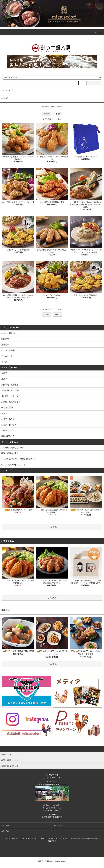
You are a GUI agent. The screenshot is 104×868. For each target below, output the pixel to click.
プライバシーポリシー (76, 838)
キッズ (11, 90)
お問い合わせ (6, 831)
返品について (45, 838)
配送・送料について (32, 838)
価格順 (53, 106)
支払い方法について (18, 838)
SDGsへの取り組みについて (13, 465)
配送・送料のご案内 (10, 453)
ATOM (54, 841)
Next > (57, 114)
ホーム (5, 90)
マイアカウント (7, 825)
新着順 (60, 106)
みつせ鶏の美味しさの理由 (13, 448)
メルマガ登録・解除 (91, 838)
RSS (50, 841)
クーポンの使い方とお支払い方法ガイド (18, 459)
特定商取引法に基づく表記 (59, 838)
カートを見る (58, 825)
